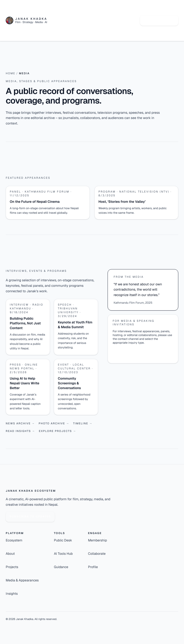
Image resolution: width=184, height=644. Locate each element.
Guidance (61, 567)
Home (10, 74)
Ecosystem (14, 540)
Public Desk (63, 540)
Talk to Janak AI (159, 20)
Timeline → (83, 424)
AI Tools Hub (63, 554)
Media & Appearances (22, 580)
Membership (98, 540)
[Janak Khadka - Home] (27, 20)
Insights (12, 594)
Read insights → (20, 431)
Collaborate (97, 554)
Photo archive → (54, 424)
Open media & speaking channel (139, 353)
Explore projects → (57, 431)
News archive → (20, 424)
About (10, 554)
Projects (12, 567)
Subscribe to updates (30, 517)
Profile (93, 567)
